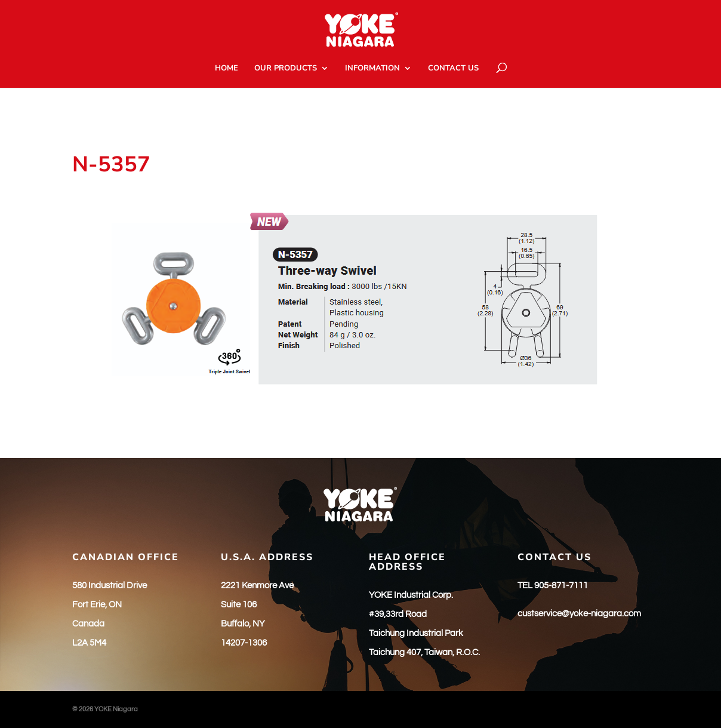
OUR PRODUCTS (286, 69)
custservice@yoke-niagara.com (579, 614)
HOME (227, 69)
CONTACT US (453, 69)
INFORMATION (372, 69)
